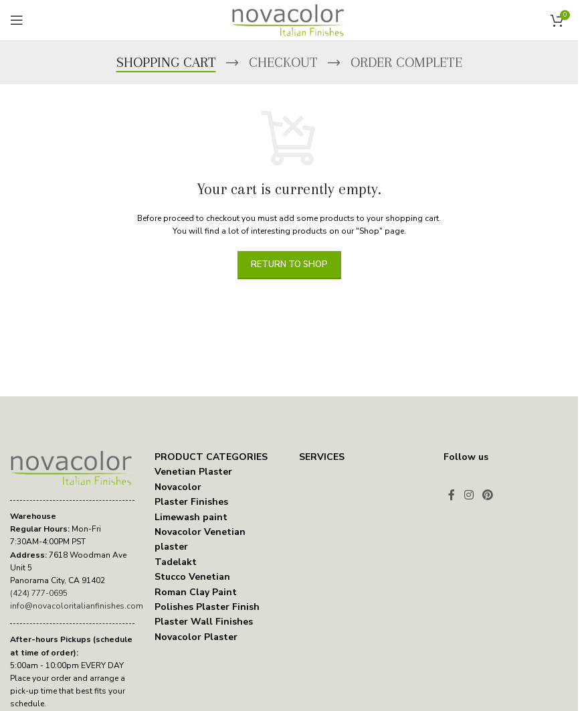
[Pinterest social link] (487, 495)
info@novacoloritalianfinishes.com (77, 606)
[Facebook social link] (452, 495)
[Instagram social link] (469, 495)
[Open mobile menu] (17, 20)
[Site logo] (289, 19)
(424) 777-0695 (39, 593)
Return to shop (289, 264)
